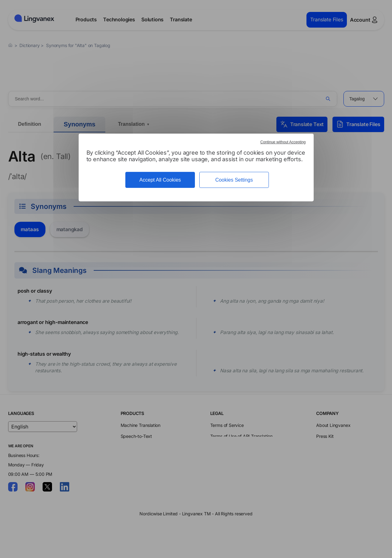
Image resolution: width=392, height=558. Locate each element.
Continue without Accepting (283, 142)
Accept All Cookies (160, 180)
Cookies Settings (234, 180)
